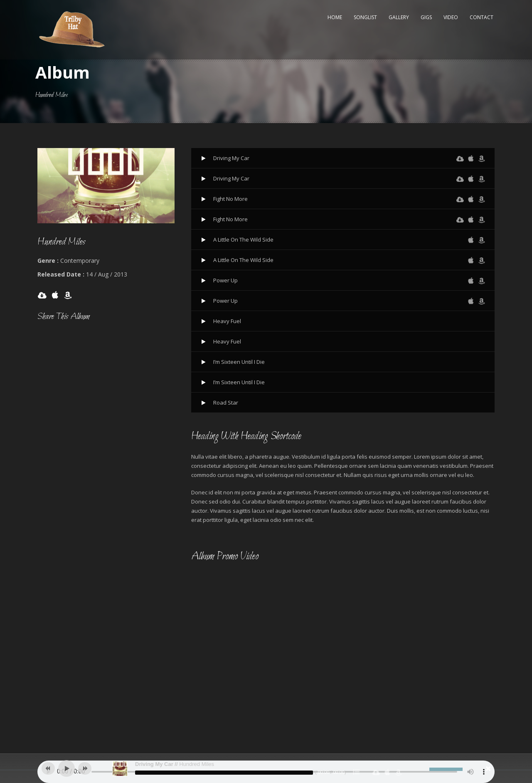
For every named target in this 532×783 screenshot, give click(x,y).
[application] (266, 768)
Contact (482, 17)
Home (335, 17)
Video (451, 17)
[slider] (224, 773)
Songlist (365, 17)
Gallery (399, 17)
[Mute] (423, 769)
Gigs (426, 17)
